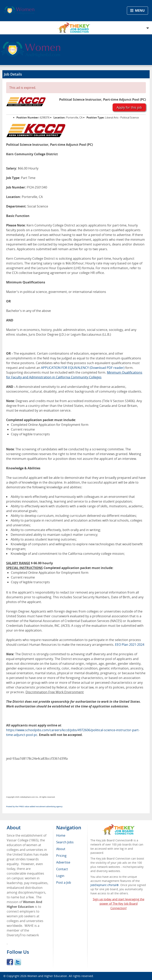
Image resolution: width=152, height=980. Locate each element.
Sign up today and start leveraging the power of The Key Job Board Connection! (119, 904)
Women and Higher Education (47, 976)
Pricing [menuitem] (61, 856)
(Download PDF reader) (107, 368)
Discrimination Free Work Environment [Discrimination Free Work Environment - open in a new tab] (55, 692)
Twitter (18, 962)
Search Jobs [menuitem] (65, 842)
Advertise (63, 862)
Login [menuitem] (60, 876)
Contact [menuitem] (62, 869)
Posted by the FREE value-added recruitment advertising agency (34, 806)
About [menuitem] (61, 849)
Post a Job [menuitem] (64, 882)
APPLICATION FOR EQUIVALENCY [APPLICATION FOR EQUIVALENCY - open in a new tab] (65, 368)
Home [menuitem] (61, 835)
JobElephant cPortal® (105, 885)
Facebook (10, 962)
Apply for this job (129, 107)
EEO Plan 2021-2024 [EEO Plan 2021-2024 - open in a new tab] (130, 645)
